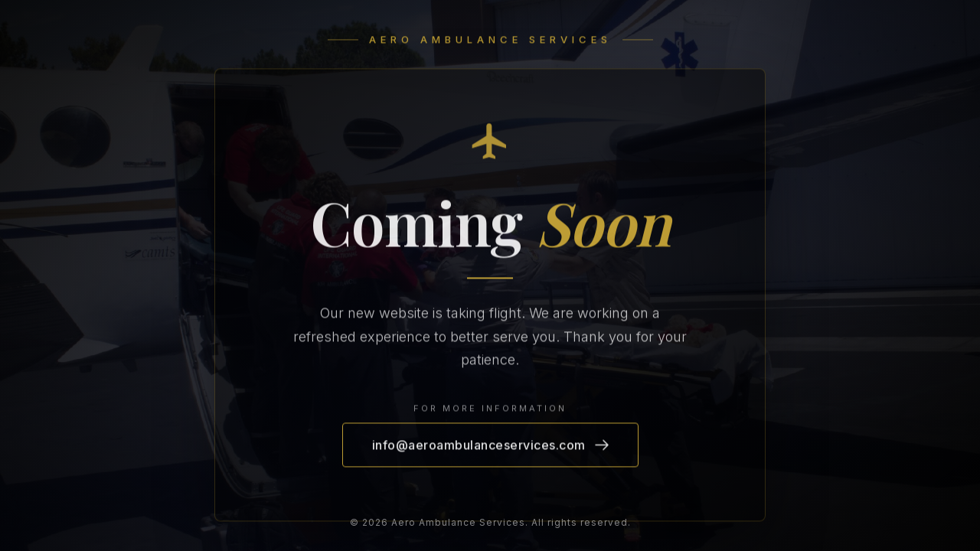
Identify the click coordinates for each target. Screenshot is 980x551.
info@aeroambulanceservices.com (490, 446)
